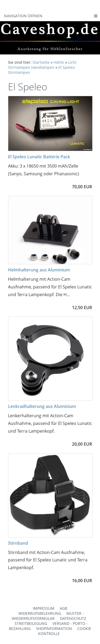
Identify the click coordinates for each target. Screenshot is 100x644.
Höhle (59, 62)
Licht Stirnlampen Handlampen (42, 65)
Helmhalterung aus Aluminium (39, 270)
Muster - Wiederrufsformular (48, 616)
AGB (63, 608)
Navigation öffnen (23, 16)
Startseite (41, 62)
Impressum (44, 608)
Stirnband (18, 543)
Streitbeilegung (31, 623)
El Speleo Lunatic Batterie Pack (39, 157)
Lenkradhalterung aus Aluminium (42, 406)
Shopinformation (54, 628)
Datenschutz (73, 618)
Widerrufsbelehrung (40, 613)
